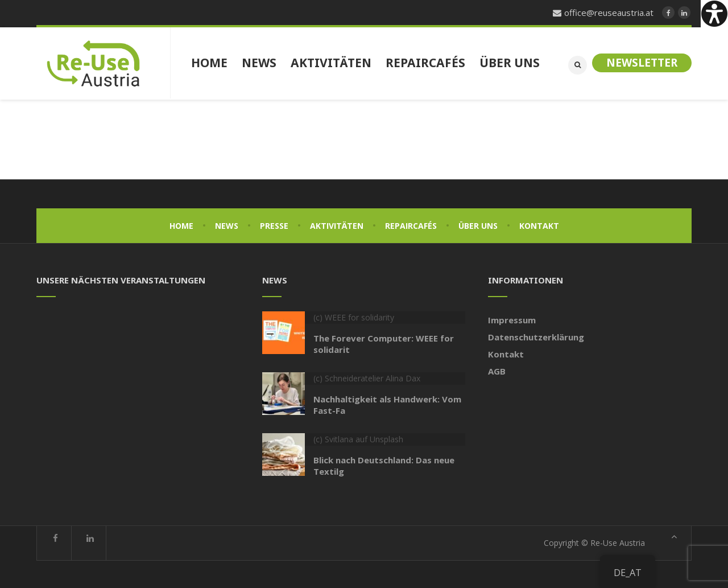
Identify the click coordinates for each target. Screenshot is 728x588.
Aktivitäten (337, 225)
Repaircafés (411, 225)
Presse (274, 225)
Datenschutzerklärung (536, 336)
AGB (497, 370)
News (227, 225)
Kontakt (539, 225)
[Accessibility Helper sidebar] (714, 14)
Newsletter (642, 63)
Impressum (512, 319)
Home (181, 225)
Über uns (478, 225)
